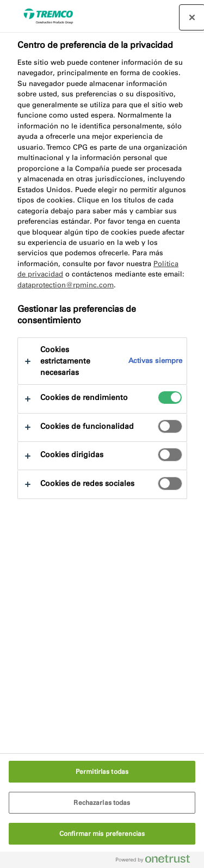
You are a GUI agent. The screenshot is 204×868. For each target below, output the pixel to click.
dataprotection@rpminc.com (66, 285)
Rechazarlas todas (102, 803)
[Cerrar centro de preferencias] (192, 17)
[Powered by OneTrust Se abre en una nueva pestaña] (157, 861)
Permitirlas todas (102, 772)
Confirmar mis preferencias (102, 834)
